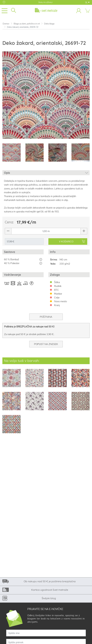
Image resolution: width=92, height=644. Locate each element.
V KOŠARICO (72, 241)
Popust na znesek (46, 344)
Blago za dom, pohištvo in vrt (27, 24)
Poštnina (46, 317)
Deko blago (49, 24)
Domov (6, 24)
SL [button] (87, 2)
